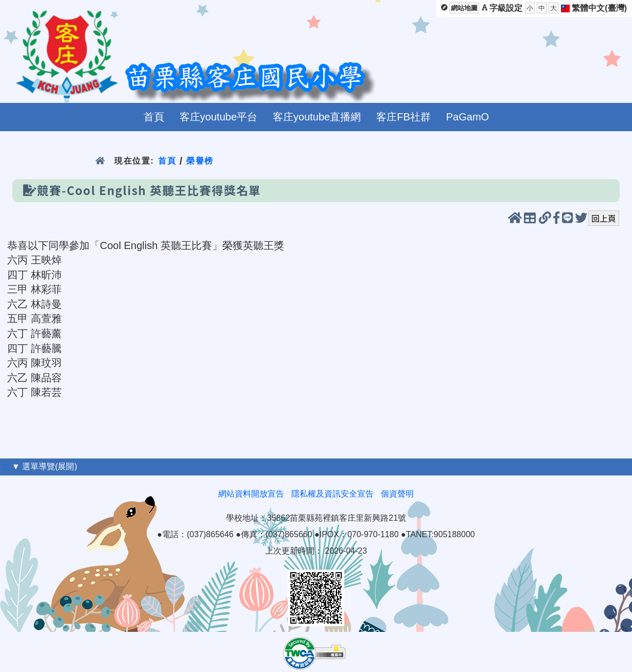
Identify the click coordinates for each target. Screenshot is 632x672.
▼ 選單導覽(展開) (45, 466)
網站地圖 (464, 8)
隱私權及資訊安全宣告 (332, 494)
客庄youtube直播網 (317, 117)
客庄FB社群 (403, 117)
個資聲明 (397, 494)
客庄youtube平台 (218, 117)
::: (6, 466)
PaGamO (468, 117)
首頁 (154, 117)
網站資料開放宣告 (251, 494)
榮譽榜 (200, 161)
